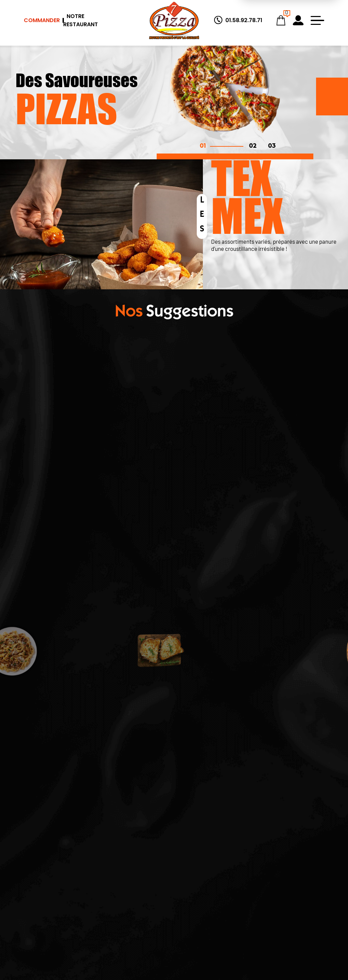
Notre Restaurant (81, 20)
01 (203, 146)
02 (253, 146)
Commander (42, 20)
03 (272, 146)
